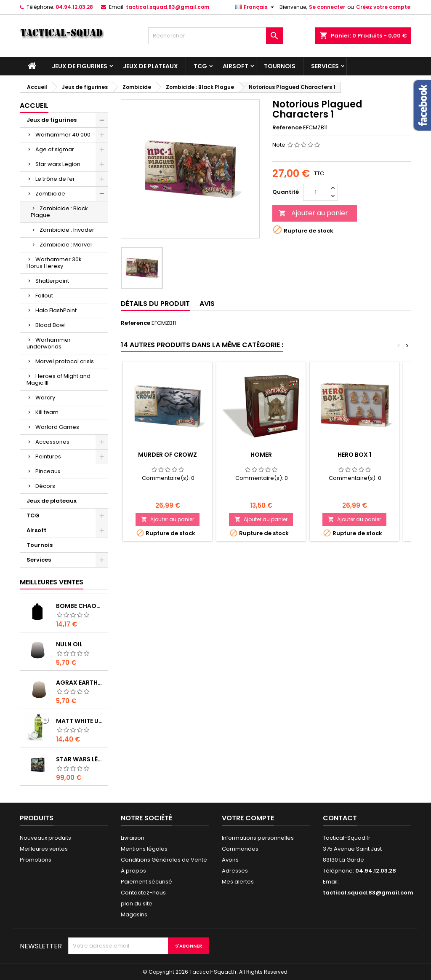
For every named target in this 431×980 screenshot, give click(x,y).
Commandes (240, 849)
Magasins (134, 914)
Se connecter (327, 7)
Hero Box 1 (354, 455)
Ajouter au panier (313, 213)
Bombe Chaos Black (80, 606)
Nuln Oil (69, 644)
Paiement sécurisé (146, 882)
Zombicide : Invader (67, 230)
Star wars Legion (58, 164)
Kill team (47, 412)
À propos (133, 871)
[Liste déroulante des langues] (256, 7)
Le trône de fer (55, 179)
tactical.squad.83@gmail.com (168, 7)
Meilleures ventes (44, 849)
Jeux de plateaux (150, 66)
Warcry (45, 398)
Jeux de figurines (80, 66)
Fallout (44, 296)
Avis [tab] (207, 304)
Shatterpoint (52, 281)
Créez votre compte (383, 7)
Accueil (34, 106)
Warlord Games (57, 427)
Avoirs (230, 860)
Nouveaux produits (45, 838)
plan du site (137, 904)
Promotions (36, 860)
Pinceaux (48, 471)
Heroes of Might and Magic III (59, 379)
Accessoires (52, 442)
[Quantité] (316, 192)
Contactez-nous (143, 893)
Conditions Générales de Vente (164, 860)
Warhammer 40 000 (63, 135)
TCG (200, 66)
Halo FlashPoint (56, 310)
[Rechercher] (215, 36)
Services (325, 66)
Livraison (133, 838)
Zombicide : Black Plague (59, 212)
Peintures (48, 457)
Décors (45, 486)
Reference (287, 128)
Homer (261, 455)
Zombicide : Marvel (66, 245)
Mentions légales (144, 849)
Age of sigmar (55, 149)
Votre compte (248, 818)
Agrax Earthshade (80, 683)
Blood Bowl (51, 325)
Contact (340, 818)
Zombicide (50, 194)
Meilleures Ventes (52, 582)
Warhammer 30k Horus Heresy (54, 263)
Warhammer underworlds (49, 343)
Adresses (235, 871)
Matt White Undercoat (80, 721)
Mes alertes (238, 882)
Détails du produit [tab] (155, 304)
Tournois (280, 66)
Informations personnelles (258, 838)
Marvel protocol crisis (65, 361)
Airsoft (235, 66)
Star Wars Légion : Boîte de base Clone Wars (80, 759)
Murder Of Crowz (168, 455)
